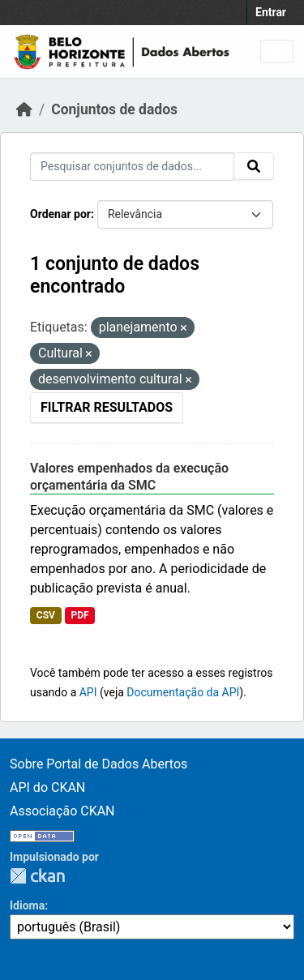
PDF (79, 615)
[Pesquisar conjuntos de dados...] (132, 167)
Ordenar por (60, 214)
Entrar (271, 12)
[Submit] (254, 166)
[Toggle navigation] (277, 51)
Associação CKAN (62, 811)
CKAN (37, 876)
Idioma (27, 905)
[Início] (24, 109)
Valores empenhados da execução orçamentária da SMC (129, 477)
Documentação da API (183, 692)
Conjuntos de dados (114, 109)
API (88, 692)
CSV (46, 615)
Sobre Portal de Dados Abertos (98, 764)
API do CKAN (47, 787)
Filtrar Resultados (107, 407)
